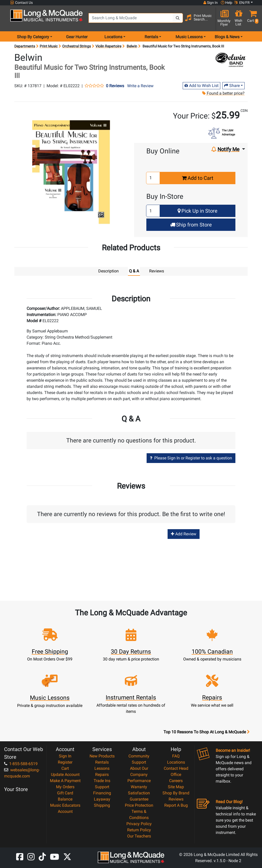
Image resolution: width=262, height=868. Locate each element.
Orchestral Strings (77, 46)
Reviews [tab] (157, 271)
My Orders (65, 787)
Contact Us (21, 3)
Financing (102, 793)
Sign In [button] (211, 3)
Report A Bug (176, 805)
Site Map (176, 787)
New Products (102, 756)
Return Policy (139, 830)
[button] (252, 19)
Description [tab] (108, 271)
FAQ (176, 756)
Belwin (132, 46)
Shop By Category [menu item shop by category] (33, 37)
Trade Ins (102, 780)
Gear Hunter (77, 37)
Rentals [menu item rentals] (151, 37)
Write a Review (140, 86)
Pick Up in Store (198, 211)
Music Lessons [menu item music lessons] (189, 37)
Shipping (102, 805)
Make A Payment (65, 780)
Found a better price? (223, 93)
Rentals (102, 762)
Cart (65, 768)
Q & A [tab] (134, 271)
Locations (176, 762)
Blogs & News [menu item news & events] (227, 37)
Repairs (102, 774)
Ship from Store (191, 225)
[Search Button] (178, 18)
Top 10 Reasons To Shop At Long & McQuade (206, 732)
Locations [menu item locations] (113, 37)
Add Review (184, 534)
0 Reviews (115, 86)
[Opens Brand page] (231, 60)
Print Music (49, 46)
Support (102, 787)
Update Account (65, 774)
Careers (176, 780)
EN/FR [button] (242, 3)
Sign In (65, 756)
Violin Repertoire (108, 46)
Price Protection (139, 805)
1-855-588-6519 (21, 763)
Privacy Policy (139, 823)
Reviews (176, 799)
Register (65, 762)
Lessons (102, 768)
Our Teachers (139, 836)
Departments (25, 46)
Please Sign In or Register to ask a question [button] (191, 458)
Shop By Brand (176, 793)
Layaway (102, 799)
